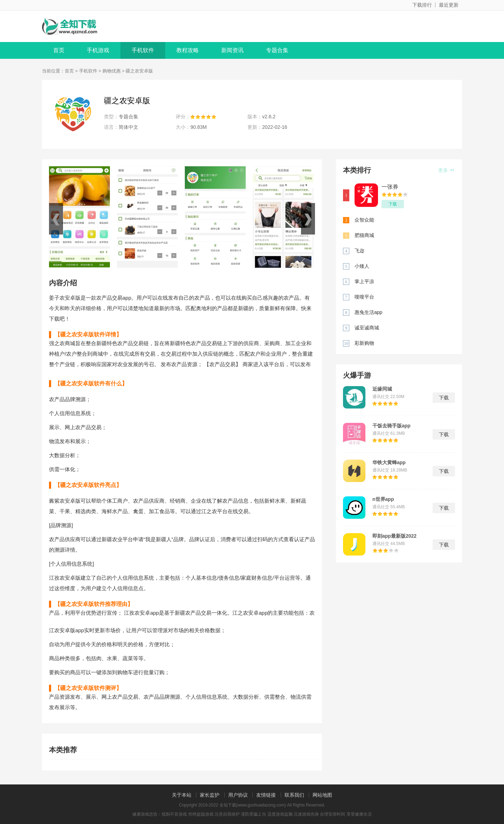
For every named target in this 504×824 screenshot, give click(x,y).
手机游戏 (98, 50)
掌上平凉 (364, 281)
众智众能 (364, 220)
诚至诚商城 (367, 328)
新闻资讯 (232, 50)
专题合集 (277, 50)
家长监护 (210, 795)
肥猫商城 (364, 235)
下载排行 (422, 5)
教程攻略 (188, 50)
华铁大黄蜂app (389, 462)
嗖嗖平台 (364, 297)
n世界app (383, 499)
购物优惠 (112, 71)
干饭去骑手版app (391, 426)
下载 (393, 204)
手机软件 (143, 50)
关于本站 (182, 795)
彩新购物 (364, 343)
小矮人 (362, 266)
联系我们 (294, 795)
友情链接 (266, 795)
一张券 (390, 187)
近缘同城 (382, 389)
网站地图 (322, 795)
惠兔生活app (368, 312)
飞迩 (359, 251)
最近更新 (449, 5)
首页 (59, 50)
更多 (446, 170)
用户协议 (238, 795)
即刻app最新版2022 (394, 536)
